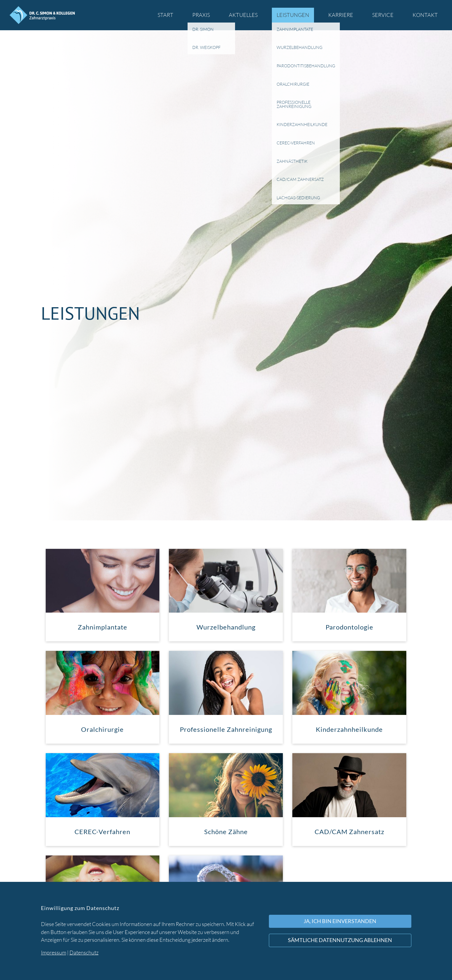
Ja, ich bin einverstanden (340, 921)
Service (383, 15)
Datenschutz (84, 952)
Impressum (54, 952)
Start (165, 15)
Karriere (341, 15)
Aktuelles (243, 15)
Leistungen (293, 15)
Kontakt (425, 15)
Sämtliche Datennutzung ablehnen (340, 940)
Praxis (201, 15)
